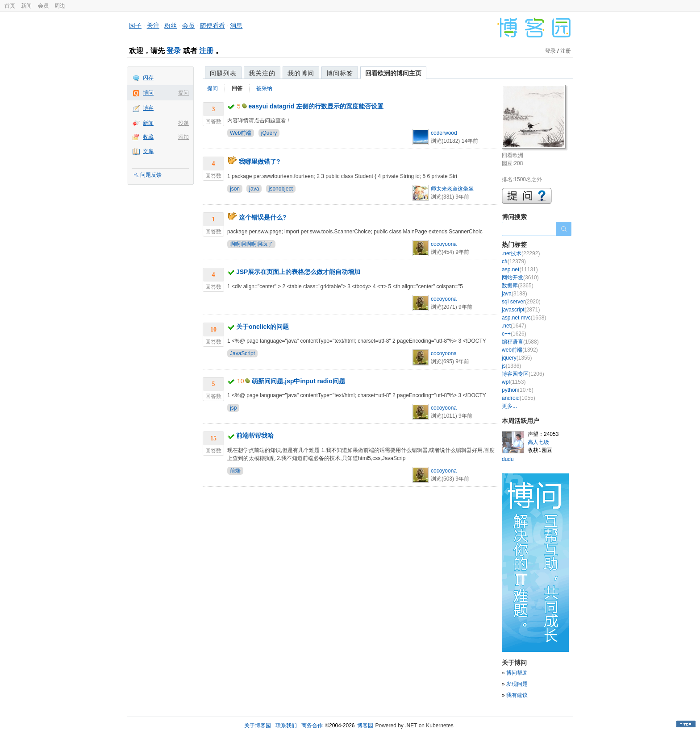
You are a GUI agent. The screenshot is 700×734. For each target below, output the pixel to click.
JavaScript (242, 353)
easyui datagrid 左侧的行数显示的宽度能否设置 (316, 106)
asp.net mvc (524, 318)
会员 (43, 6)
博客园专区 (523, 374)
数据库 (518, 286)
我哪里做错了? (260, 162)
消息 (236, 25)
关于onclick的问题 (262, 327)
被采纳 (264, 88)
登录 (174, 51)
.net (514, 326)
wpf (514, 382)
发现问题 (517, 684)
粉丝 (171, 25)
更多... (509, 406)
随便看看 (212, 25)
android (519, 398)
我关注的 (262, 73)
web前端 (520, 350)
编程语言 (520, 342)
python (518, 390)
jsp (233, 408)
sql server (521, 302)
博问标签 (340, 73)
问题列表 (223, 73)
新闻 (26, 6)
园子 (135, 25)
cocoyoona (444, 244)
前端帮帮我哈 (255, 435)
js (511, 366)
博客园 (365, 726)
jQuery (269, 133)
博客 (148, 108)
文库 (148, 151)
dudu (508, 459)
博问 (148, 93)
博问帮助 (517, 673)
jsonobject (281, 189)
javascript (521, 310)
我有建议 (517, 695)
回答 (237, 88)
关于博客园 (258, 726)
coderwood (444, 133)
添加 (183, 137)
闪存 (148, 78)
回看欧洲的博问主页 (393, 73)
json (235, 189)
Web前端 (241, 133)
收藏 (148, 137)
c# (514, 261)
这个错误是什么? (263, 217)
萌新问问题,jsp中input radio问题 (298, 381)
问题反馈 (151, 175)
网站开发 (520, 278)
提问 (183, 93)
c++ (514, 334)
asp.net (520, 270)
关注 (153, 25)
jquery (517, 358)
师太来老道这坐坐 (452, 189)
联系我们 (286, 726)
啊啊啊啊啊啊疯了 (251, 244)
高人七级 (538, 442)
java (254, 189)
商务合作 (312, 726)
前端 (235, 471)
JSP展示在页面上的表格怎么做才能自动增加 (298, 272)
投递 (183, 123)
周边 (60, 6)
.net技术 (521, 253)
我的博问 (301, 73)
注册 (206, 51)
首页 (10, 6)
